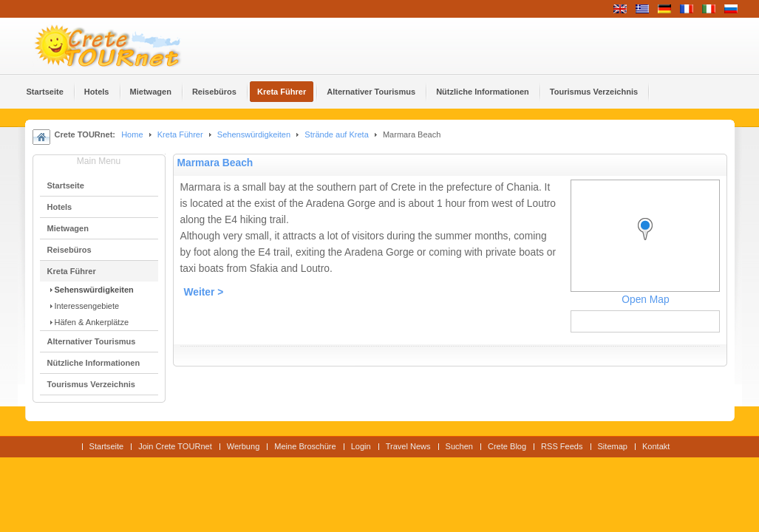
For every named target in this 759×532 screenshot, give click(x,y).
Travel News (408, 446)
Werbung (244, 446)
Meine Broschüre (305, 446)
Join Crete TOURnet (175, 446)
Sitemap (613, 446)
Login (361, 446)
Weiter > (204, 292)
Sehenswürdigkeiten (254, 134)
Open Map (645, 300)
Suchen (459, 446)
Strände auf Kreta (336, 134)
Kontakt (656, 446)
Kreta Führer (180, 134)
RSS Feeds (562, 446)
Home (132, 134)
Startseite (107, 446)
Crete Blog (507, 446)
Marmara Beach (215, 163)
